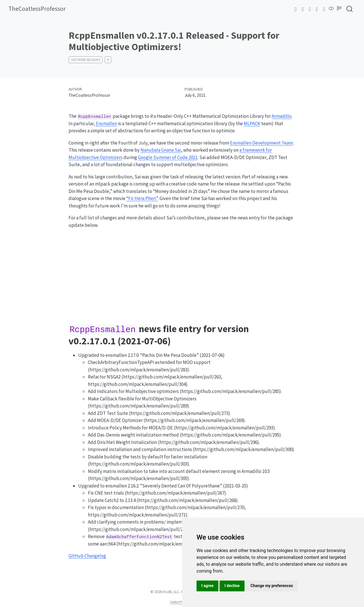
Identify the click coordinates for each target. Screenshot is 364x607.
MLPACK (252, 124)
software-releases (86, 60)
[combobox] (350, 9)
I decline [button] (232, 586)
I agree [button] (207, 586)
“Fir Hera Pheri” (142, 198)
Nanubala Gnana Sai (161, 150)
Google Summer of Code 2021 (168, 157)
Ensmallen (106, 124)
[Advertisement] (182, 273)
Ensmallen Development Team (261, 143)
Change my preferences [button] (272, 586)
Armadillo (282, 116)
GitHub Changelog (87, 556)
